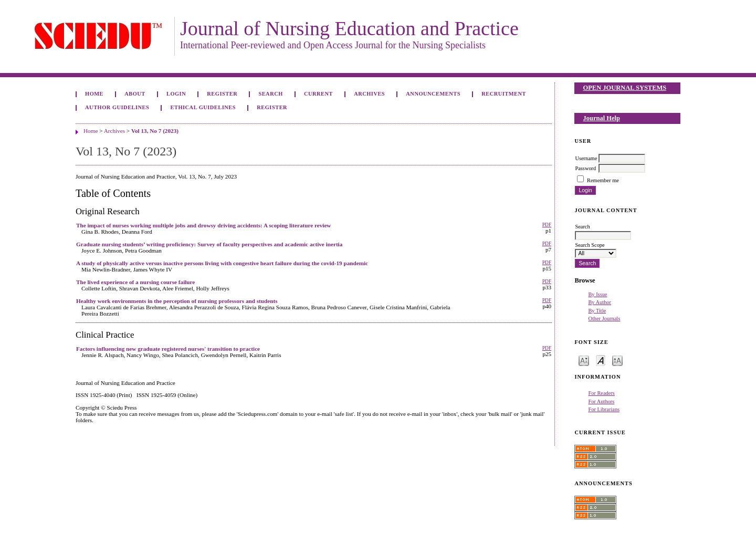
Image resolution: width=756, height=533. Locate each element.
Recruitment (504, 94)
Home (94, 94)
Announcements (433, 94)
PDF (547, 225)
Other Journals (604, 318)
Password (585, 168)
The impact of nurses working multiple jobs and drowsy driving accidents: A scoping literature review (203, 225)
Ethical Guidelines (203, 107)
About (135, 94)
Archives (369, 94)
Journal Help (602, 118)
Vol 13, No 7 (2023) (155, 131)
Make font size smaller (584, 360)
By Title (597, 311)
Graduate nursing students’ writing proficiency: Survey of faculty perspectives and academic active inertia (209, 244)
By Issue (597, 294)
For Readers (601, 393)
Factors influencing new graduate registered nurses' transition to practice (168, 349)
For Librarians (604, 409)
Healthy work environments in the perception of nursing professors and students (177, 301)
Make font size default (601, 360)
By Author (600, 302)
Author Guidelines (117, 107)
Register (222, 94)
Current (318, 94)
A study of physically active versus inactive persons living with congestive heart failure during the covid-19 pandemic (222, 263)
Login (176, 94)
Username (586, 158)
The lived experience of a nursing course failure (135, 282)
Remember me (603, 180)
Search (270, 94)
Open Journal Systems (625, 88)
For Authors (601, 401)
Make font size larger (617, 360)
